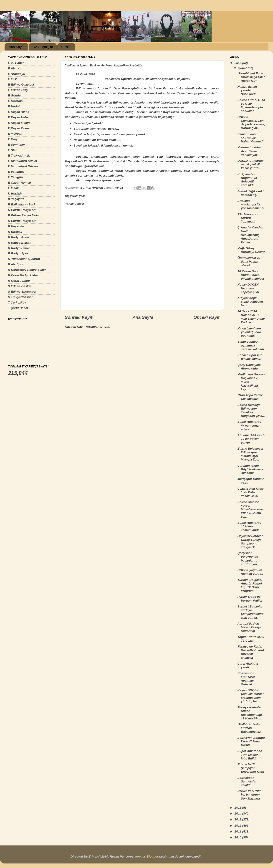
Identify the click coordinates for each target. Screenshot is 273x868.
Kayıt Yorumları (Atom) (94, 327)
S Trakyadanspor (20, 297)
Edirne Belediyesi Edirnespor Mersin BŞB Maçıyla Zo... (250, 454)
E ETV (12, 79)
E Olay (13, 139)
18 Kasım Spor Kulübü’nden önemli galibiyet (251, 275)
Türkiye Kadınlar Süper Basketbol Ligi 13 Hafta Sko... (250, 713)
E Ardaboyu (16, 74)
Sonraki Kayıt (79, 317)
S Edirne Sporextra (22, 292)
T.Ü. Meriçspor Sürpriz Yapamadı (248, 218)
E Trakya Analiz (19, 156)
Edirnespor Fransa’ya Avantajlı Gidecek (246, 679)
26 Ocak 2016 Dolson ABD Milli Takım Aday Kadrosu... (251, 317)
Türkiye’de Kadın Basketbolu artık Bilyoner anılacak (251, 652)
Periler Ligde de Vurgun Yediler (250, 598)
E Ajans (14, 68)
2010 (238, 837)
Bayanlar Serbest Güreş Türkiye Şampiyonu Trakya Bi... (250, 542)
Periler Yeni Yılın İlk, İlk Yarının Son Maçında (250, 795)
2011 (238, 831)
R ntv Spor (16, 264)
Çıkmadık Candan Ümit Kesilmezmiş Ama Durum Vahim (250, 235)
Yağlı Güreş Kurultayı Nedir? (251, 250)
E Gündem (16, 95)
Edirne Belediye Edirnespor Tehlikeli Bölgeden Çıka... (251, 410)
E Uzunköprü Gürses (23, 166)
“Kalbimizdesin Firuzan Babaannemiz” (250, 728)
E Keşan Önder (19, 128)
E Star (12, 150)
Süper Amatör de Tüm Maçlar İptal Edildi (250, 755)
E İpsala (14, 188)
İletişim (66, 47)
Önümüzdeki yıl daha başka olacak (249, 262)
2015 (238, 808)
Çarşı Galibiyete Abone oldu (249, 367)
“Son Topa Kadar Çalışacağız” (250, 397)
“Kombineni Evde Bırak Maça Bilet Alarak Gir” (251, 77)
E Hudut (14, 106)
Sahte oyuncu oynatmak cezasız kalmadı (251, 345)
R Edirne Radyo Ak (22, 210)
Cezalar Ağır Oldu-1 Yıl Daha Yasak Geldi (251, 492)
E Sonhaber (16, 145)
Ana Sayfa (17, 47)
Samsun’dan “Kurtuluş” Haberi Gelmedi (250, 138)
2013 (238, 819)
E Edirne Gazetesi (21, 85)
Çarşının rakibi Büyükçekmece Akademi (250, 469)
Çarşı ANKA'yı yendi (248, 665)
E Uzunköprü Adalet (23, 161)
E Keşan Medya (19, 123)
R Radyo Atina (18, 237)
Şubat (243, 68)
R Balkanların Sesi (21, 204)
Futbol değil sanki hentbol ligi (251, 193)
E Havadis (15, 101)
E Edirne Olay (18, 90)
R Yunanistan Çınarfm (24, 259)
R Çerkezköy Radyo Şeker (27, 270)
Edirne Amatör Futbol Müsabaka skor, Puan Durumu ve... (251, 509)
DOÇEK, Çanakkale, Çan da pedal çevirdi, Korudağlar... (251, 123)
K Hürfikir (15, 194)
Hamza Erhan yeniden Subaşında (247, 90)
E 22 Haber (16, 63)
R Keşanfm (16, 226)
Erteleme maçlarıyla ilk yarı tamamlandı (251, 204)
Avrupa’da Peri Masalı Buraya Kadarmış (250, 627)
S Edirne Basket (20, 286)
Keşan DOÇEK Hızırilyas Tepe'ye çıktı (248, 288)
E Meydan (15, 134)
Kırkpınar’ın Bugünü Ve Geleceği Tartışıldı (247, 180)
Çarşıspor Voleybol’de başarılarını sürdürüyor (248, 559)
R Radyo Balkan (20, 243)
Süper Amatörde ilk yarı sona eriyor (249, 425)
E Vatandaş (16, 172)
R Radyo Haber (19, 248)
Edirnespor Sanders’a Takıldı (247, 781)
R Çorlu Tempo (19, 281)
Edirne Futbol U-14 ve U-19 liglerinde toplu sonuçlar (251, 106)
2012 (238, 826)
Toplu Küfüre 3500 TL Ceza (251, 639)
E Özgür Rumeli (19, 183)
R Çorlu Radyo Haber (23, 275)
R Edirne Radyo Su (22, 221)
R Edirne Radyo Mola (23, 215)
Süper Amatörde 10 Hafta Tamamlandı (249, 526)
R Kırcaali (15, 232)
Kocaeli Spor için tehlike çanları (250, 357)
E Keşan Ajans (19, 112)
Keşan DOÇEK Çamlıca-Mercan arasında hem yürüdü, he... (251, 696)
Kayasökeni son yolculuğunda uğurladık (249, 332)
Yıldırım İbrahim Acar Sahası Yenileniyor (249, 151)
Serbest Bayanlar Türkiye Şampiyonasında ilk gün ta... (251, 612)
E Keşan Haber (19, 117)
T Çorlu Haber (18, 308)
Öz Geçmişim (43, 47)
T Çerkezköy (17, 302)
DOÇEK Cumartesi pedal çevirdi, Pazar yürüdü (251, 164)
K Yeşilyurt (16, 199)
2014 (238, 814)
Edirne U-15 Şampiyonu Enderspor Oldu (251, 768)
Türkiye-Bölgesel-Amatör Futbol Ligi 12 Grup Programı (250, 585)
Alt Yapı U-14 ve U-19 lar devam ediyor (251, 439)
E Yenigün (15, 177)
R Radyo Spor (18, 253)
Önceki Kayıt (207, 317)
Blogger (152, 857)
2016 (238, 63)
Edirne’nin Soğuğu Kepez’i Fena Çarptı (251, 741)
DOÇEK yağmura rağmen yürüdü (250, 572)
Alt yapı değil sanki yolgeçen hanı (250, 302)
